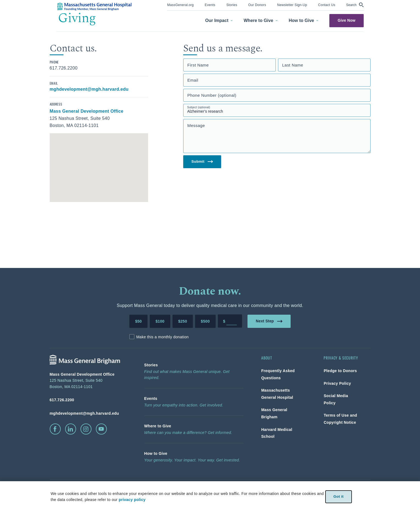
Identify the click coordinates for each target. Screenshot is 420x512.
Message (196, 125)
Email (193, 80)
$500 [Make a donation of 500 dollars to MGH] (205, 321)
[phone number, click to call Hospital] (88, 400)
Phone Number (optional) (212, 95)
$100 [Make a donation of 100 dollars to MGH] (160, 321)
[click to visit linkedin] (71, 429)
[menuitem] (180, 5)
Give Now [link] (347, 20)
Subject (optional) (199, 107)
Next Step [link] (269, 321)
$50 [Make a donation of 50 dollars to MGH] (138, 321)
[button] (355, 5)
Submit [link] (202, 162)
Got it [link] (339, 496)
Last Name (293, 65)
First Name (198, 65)
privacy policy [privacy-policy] (132, 500)
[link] (180, 5)
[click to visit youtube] (101, 429)
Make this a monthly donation (162, 337)
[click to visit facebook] (55, 429)
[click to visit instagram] (86, 429)
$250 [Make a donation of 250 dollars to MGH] (183, 321)
